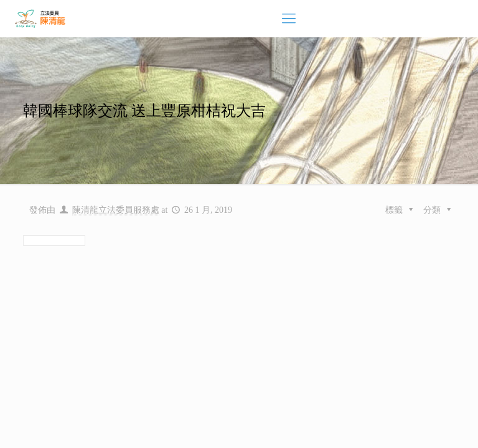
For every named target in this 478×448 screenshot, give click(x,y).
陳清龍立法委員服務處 (116, 210)
